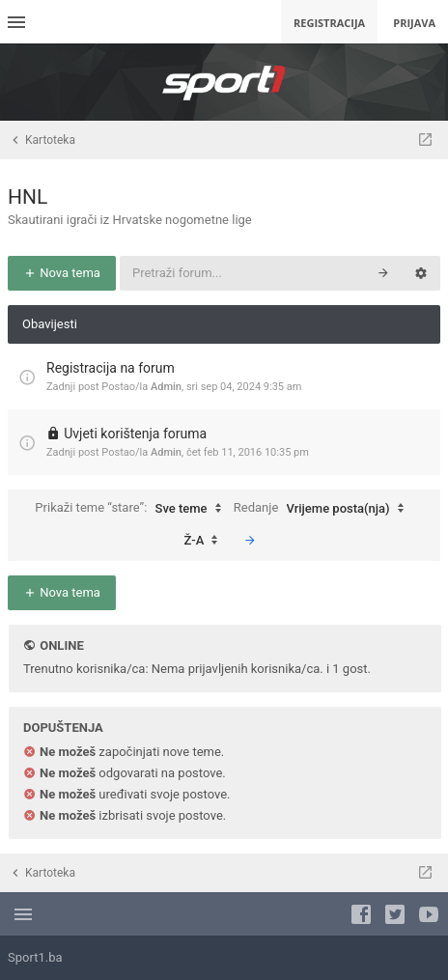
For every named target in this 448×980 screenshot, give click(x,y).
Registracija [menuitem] (329, 23)
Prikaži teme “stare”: (132, 509)
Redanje (323, 509)
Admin (166, 387)
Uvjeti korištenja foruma (135, 434)
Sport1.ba (35, 957)
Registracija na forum (111, 368)
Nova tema (62, 273)
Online (61, 645)
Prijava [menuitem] (414, 23)
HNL (28, 197)
